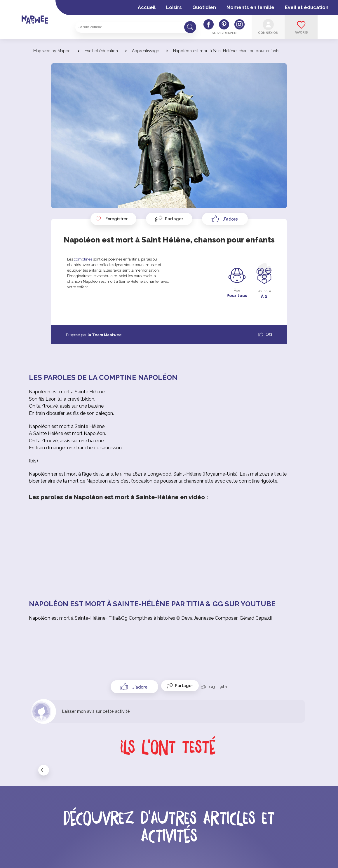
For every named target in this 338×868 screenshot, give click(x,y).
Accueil (147, 7)
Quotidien (204, 7)
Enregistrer (111, 219)
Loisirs (174, 7)
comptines (83, 259)
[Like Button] (225, 219)
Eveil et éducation (307, 7)
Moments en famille (250, 7)
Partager (174, 219)
